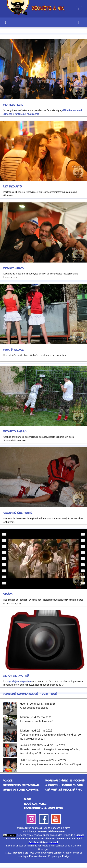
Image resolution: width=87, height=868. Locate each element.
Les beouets (13, 186)
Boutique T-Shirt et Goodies (65, 780)
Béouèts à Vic (21, 853)
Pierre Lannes (54, 853)
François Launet (38, 856)
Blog (27, 799)
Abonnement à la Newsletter (43, 808)
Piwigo (66, 856)
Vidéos (8, 594)
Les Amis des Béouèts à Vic (64, 790)
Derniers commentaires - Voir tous (30, 694)
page (19, 681)
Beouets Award (15, 431)
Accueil (6, 22)
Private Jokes (14, 268)
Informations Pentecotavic (21, 785)
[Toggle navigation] (79, 9)
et (27, 114)
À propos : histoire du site (64, 785)
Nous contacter (35, 804)
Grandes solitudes (18, 513)
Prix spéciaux (14, 350)
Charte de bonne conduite (21, 790)
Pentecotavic (13, 105)
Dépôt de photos (16, 675)
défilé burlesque (71, 110)
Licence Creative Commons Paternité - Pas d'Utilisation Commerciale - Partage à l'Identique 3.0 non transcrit (44, 839)
